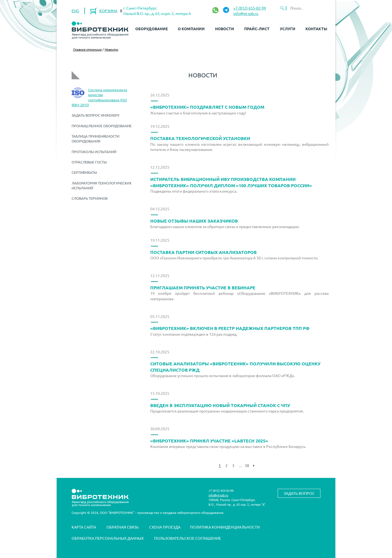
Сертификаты (84, 172)
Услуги (288, 29)
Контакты (316, 29)
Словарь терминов (90, 198)
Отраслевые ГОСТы (89, 162)
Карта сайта (84, 527)
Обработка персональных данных (108, 538)
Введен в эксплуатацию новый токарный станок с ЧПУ (220, 405)
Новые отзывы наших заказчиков (194, 221)
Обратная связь (123, 527)
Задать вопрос (299, 493)
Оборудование (151, 29)
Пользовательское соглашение (188, 538)
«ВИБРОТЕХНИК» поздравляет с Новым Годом (207, 107)
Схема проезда (165, 527)
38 (247, 465)
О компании (191, 29)
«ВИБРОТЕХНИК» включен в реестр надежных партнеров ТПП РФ (230, 328)
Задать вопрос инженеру (96, 115)
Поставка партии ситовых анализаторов (203, 252)
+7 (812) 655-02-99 (250, 8)
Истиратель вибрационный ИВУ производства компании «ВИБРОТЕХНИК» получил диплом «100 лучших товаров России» (231, 182)
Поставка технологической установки (200, 138)
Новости (225, 29)
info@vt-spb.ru (246, 13)
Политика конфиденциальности (225, 527)
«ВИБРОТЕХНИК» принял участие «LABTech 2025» (209, 441)
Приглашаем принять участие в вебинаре (203, 288)
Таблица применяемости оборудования (95, 139)
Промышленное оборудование (102, 126)
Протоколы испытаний (94, 152)
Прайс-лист (257, 29)
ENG (75, 11)
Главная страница (87, 49)
